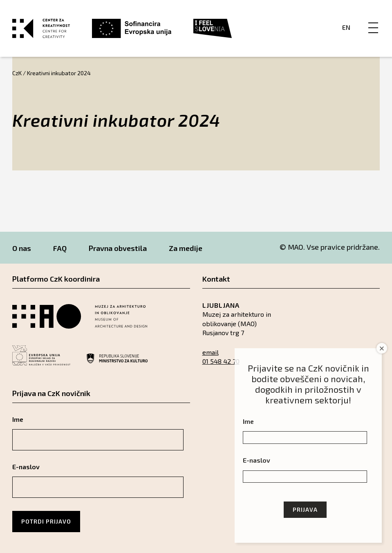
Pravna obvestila (118, 248)
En (346, 27)
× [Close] (382, 348)
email (211, 352)
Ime (18, 419)
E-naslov (26, 467)
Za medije (186, 248)
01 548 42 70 (221, 361)
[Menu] (373, 19)
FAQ (60, 248)
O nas (22, 248)
